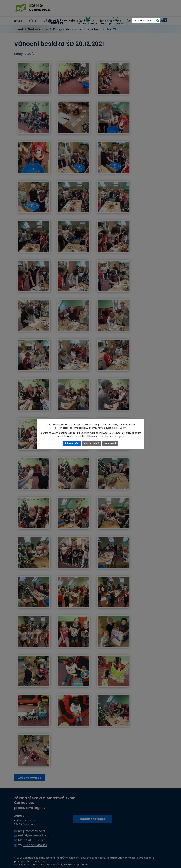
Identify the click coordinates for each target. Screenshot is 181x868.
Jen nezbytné (92, 443)
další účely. (120, 428)
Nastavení (110, 443)
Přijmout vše (72, 443)
